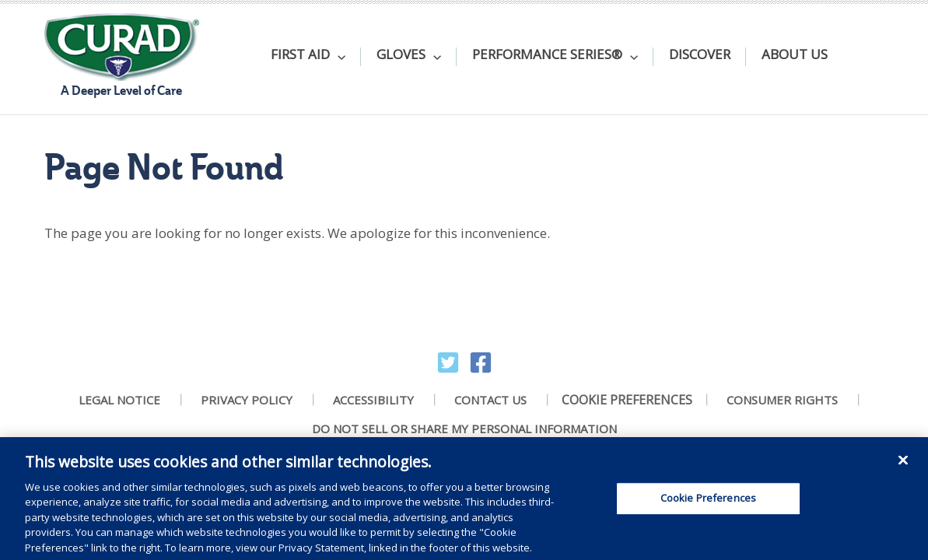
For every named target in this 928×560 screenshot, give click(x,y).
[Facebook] (481, 362)
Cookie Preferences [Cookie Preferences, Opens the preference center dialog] (708, 504)
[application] (338, 57)
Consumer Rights (782, 400)
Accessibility (373, 400)
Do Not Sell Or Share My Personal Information (464, 429)
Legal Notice (119, 400)
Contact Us (490, 400)
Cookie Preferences (627, 400)
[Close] (903, 466)
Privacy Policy (247, 400)
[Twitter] (448, 362)
